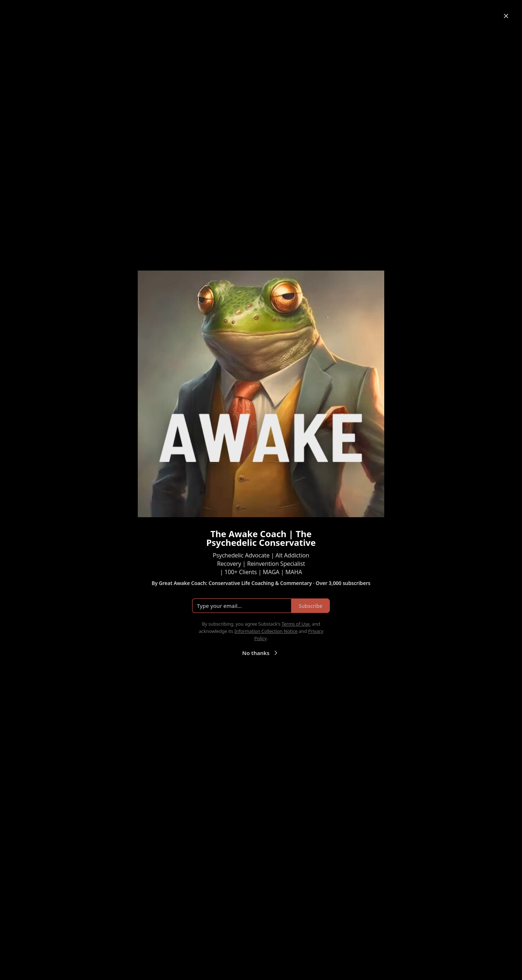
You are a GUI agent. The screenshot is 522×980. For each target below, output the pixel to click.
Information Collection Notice (266, 631)
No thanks (261, 653)
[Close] (506, 16)
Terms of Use (296, 624)
